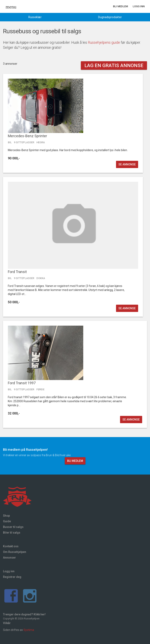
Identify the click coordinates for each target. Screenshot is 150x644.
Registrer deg (12, 577)
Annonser (9, 558)
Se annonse (127, 164)
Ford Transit (17, 272)
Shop (6, 516)
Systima (29, 630)
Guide (7, 521)
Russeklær (35, 17)
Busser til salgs (13, 527)
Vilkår (7, 623)
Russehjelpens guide (104, 42)
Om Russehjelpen (15, 552)
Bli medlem (120, 6)
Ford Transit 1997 (22, 383)
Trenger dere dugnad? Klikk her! (24, 614)
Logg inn (139, 6)
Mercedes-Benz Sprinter (27, 136)
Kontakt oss (11, 546)
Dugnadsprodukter (110, 17)
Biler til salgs (12, 533)
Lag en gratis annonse (114, 65)
